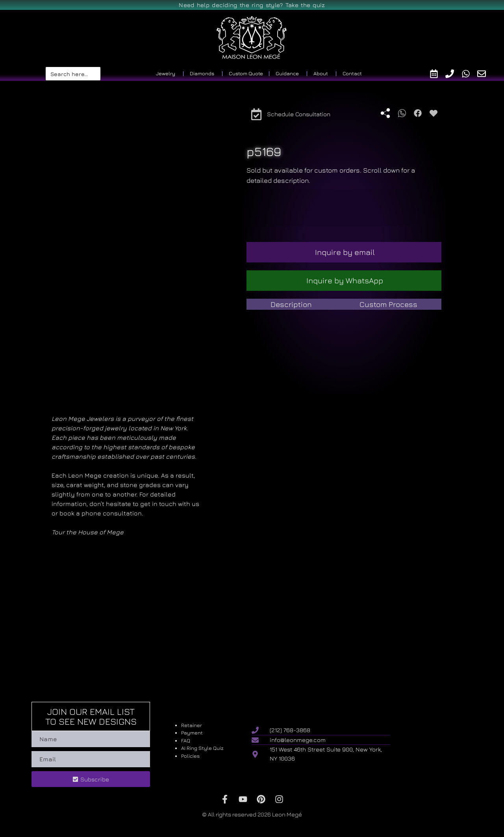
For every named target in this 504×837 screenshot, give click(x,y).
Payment (192, 733)
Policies (190, 756)
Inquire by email (345, 252)
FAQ (186, 740)
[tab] (291, 304)
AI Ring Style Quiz (202, 748)
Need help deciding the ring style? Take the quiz (252, 5)
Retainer (192, 725)
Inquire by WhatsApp (345, 280)
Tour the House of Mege (88, 532)
